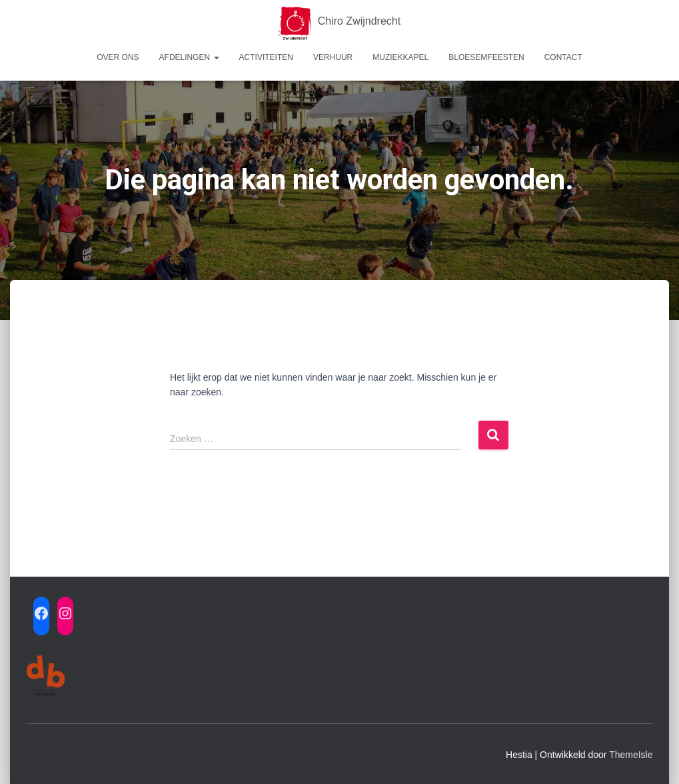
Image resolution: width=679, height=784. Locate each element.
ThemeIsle (631, 755)
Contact (563, 57)
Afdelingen (189, 57)
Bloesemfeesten (486, 57)
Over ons (118, 57)
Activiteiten (266, 57)
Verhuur (333, 57)
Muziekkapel (400, 57)
